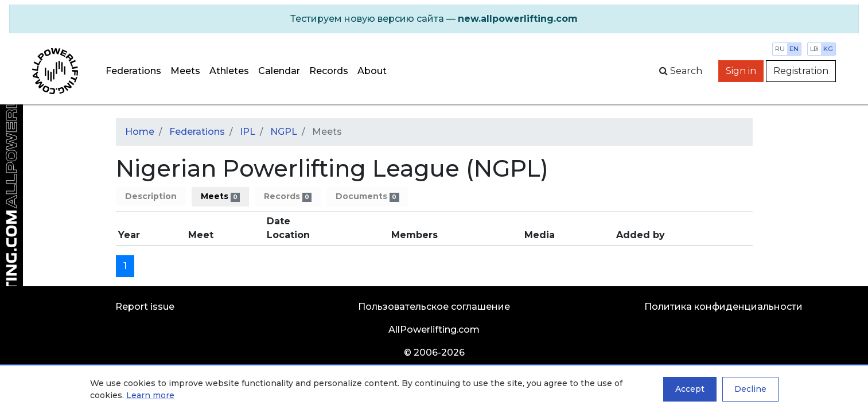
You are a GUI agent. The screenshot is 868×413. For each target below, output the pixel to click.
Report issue (145, 307)
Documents (367, 196)
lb (814, 49)
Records (329, 71)
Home (140, 132)
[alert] (434, 19)
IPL (248, 132)
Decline (750, 389)
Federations (133, 71)
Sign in (741, 71)
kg (828, 49)
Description (151, 196)
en (794, 49)
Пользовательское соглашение (434, 307)
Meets (185, 71)
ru (780, 49)
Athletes (229, 71)
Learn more (150, 395)
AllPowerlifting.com (434, 330)
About (372, 71)
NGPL (284, 132)
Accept (690, 389)
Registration (801, 71)
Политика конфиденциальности (723, 307)
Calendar (279, 71)
